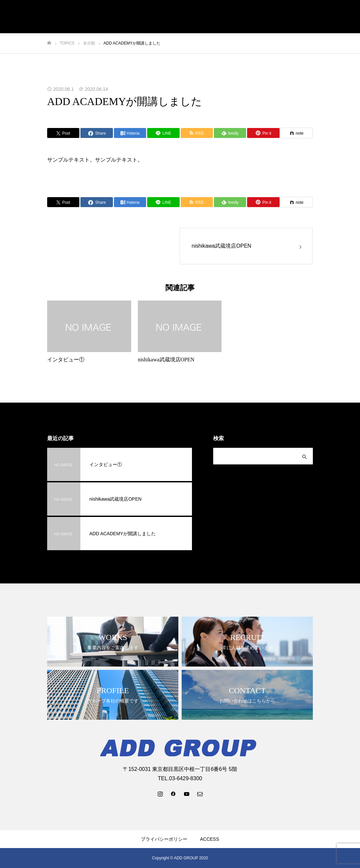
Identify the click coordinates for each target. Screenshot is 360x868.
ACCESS (210, 839)
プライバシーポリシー (164, 839)
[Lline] (163, 133)
